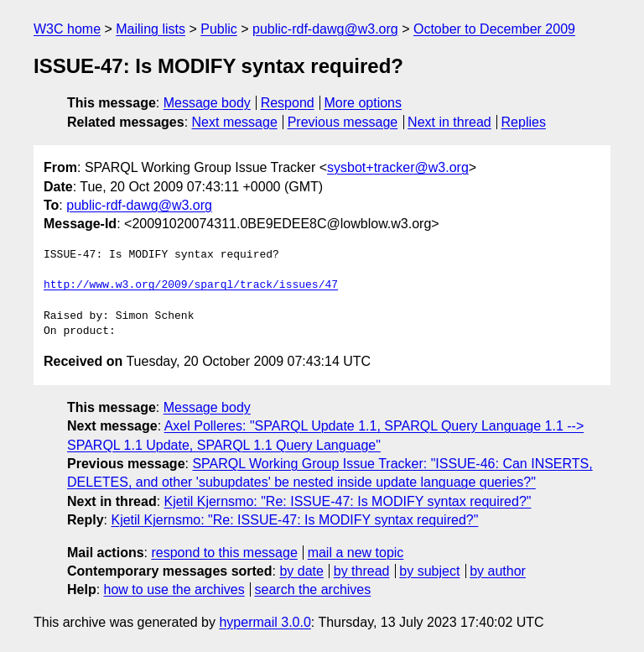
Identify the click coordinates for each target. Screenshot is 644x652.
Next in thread (449, 122)
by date (301, 571)
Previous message (343, 122)
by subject (429, 571)
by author (498, 571)
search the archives (313, 589)
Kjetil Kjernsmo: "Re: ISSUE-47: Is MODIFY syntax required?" (348, 501)
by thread (362, 571)
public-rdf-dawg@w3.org (325, 29)
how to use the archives (174, 589)
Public (219, 29)
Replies (524, 122)
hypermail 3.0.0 (265, 622)
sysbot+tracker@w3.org (398, 167)
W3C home (67, 29)
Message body (207, 103)
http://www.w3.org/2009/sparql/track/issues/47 (191, 285)
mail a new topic (356, 553)
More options (364, 103)
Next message (235, 122)
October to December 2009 (494, 29)
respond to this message (224, 553)
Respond (288, 103)
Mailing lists (151, 29)
